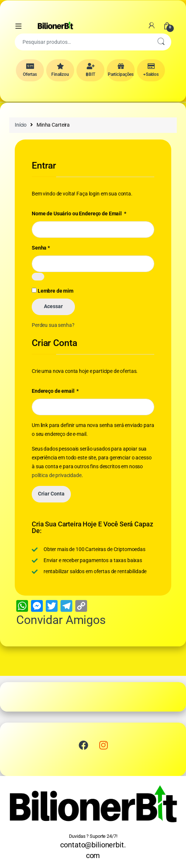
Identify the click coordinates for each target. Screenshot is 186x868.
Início (21, 125)
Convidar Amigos (61, 620)
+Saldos (151, 70)
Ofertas (30, 70)
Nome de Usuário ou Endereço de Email (79, 213)
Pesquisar (161, 42)
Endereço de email (55, 391)
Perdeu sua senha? (53, 325)
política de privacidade (57, 475)
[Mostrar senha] (38, 277)
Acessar (53, 306)
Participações (121, 70)
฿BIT (90, 70)
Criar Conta (51, 494)
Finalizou (60, 70)
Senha (41, 248)
